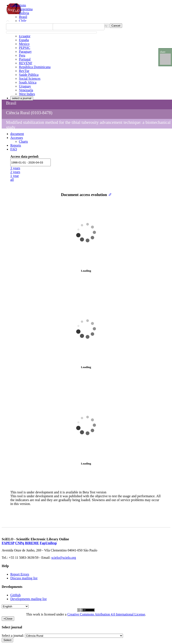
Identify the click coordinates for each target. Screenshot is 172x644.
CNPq (20, 543)
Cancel (116, 26)
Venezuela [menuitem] (26, 90)
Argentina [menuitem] (26, 9)
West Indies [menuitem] (27, 94)
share (163, 52)
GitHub (15, 595)
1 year (15, 176)
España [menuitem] (24, 40)
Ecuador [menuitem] (25, 36)
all (12, 180)
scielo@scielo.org (64, 558)
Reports (16, 145)
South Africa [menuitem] (28, 82)
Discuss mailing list (24, 578)
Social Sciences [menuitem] (30, 79)
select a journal (22, 98)
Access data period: (25, 157)
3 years (15, 168)
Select (7, 640)
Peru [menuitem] (22, 55)
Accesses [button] (17, 138)
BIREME (32, 543)
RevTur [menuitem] (24, 71)
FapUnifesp (48, 543)
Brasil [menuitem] (23, 17)
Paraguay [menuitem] (25, 52)
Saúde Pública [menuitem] (29, 75)
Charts (23, 142)
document (17, 134)
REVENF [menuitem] (26, 63)
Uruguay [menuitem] (25, 86)
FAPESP (8, 543)
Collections (18, 5)
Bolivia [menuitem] (24, 13)
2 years (15, 172)
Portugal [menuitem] (25, 59)
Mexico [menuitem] (24, 44)
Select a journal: (13, 636)
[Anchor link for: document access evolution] (109, 194)
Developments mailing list (28, 599)
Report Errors (20, 574)
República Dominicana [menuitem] (35, 67)
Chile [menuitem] (23, 21)
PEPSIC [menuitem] (25, 48)
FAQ (14, 149)
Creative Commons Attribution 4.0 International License (106, 614)
